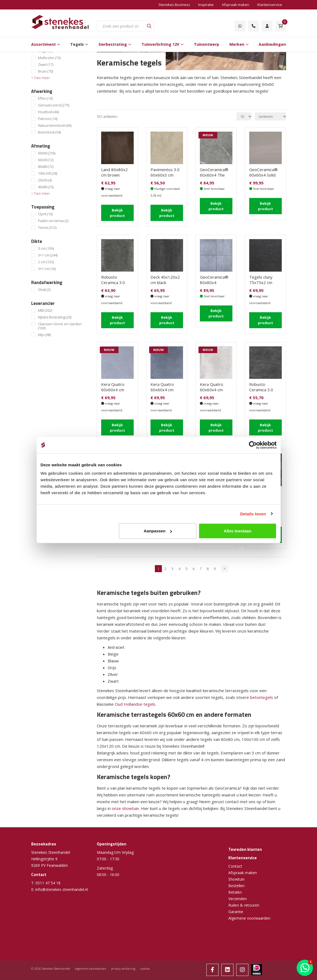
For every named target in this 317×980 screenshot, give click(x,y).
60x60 (47, 153)
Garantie (236, 908)
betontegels (262, 694)
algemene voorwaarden (91, 965)
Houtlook (48, 112)
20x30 (45, 180)
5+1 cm (47, 269)
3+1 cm (48, 255)
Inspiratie (206, 5)
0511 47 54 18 (48, 879)
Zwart (46, 65)
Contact (235, 862)
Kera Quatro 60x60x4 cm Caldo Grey (113, 388)
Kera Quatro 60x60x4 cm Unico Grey (212, 388)
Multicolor (49, 58)
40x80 (46, 187)
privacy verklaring (123, 965)
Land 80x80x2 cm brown (114, 172)
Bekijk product (117, 212)
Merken (237, 44)
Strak (44, 290)
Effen (45, 98)
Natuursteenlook (55, 126)
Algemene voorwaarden (249, 914)
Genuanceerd (54, 105)
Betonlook (49, 132)
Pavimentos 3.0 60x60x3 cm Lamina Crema (165, 175)
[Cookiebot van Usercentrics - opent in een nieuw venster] (253, 445)
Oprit (45, 214)
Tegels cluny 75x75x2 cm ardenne (261, 281)
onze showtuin (125, 805)
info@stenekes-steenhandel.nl (62, 886)
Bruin (45, 71)
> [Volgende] (225, 565)
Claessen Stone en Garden (60, 326)
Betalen (235, 888)
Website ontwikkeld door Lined (159, 978)
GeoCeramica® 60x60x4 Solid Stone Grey (263, 175)
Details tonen (253, 514)
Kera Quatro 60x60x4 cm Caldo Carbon (163, 388)
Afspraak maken (236, 5)
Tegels (77, 44)
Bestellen (236, 882)
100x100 (48, 173)
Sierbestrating (113, 44)
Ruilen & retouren (244, 901)
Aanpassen (158, 531)
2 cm (46, 262)
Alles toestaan (238, 531)
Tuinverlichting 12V (160, 44)
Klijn (44, 335)
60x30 (46, 160)
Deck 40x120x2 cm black (165, 279)
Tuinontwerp (206, 44)
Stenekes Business (174, 5)
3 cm (46, 248)
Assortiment (44, 44)
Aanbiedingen (272, 44)
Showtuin (236, 875)
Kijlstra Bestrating (55, 317)
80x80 (46, 167)
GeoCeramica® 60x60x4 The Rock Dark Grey (214, 175)
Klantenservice (270, 5)
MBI (45, 310)
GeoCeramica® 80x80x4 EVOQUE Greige (215, 281)
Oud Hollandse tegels (135, 700)
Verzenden (238, 895)
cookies (145, 965)
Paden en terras (53, 221)
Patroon (48, 119)
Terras (47, 228)
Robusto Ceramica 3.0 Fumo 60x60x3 (115, 281)
